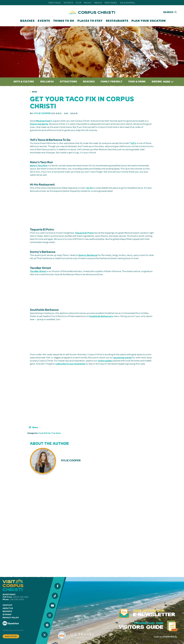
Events (44, 21)
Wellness (47, 81)
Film (79, 3)
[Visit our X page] (45, 635)
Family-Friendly (112, 81)
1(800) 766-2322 (21, 597)
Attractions (68, 81)
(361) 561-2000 (17, 599)
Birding (157, 81)
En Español (128, 3)
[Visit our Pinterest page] (47, 625)
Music (88, 3)
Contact (8, 605)
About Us (8, 608)
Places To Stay (90, 21)
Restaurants (117, 21)
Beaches (27, 21)
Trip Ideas (56, 433)
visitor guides (105, 361)
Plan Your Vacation (148, 21)
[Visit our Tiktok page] (55, 596)
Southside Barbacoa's (101, 316)
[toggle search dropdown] (165, 12)
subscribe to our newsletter (71, 364)
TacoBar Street (38, 271)
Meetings (55, 3)
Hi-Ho (90, 188)
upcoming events (123, 357)
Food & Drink (137, 81)
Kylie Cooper (43, 113)
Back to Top (11, 636)
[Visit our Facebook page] (58, 586)
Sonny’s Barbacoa (88, 255)
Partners (111, 3)
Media (98, 3)
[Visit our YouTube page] (52, 606)
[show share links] (33, 427)
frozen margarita (39, 124)
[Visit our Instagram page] (50, 615)
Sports (68, 3)
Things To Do (64, 21)
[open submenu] (35, 21)
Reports (7, 611)
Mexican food (43, 121)
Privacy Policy (11, 617)
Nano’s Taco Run (39, 165)
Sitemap (7, 614)
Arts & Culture (24, 81)
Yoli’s (133, 143)
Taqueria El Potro (84, 233)
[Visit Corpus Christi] (92, 12)
